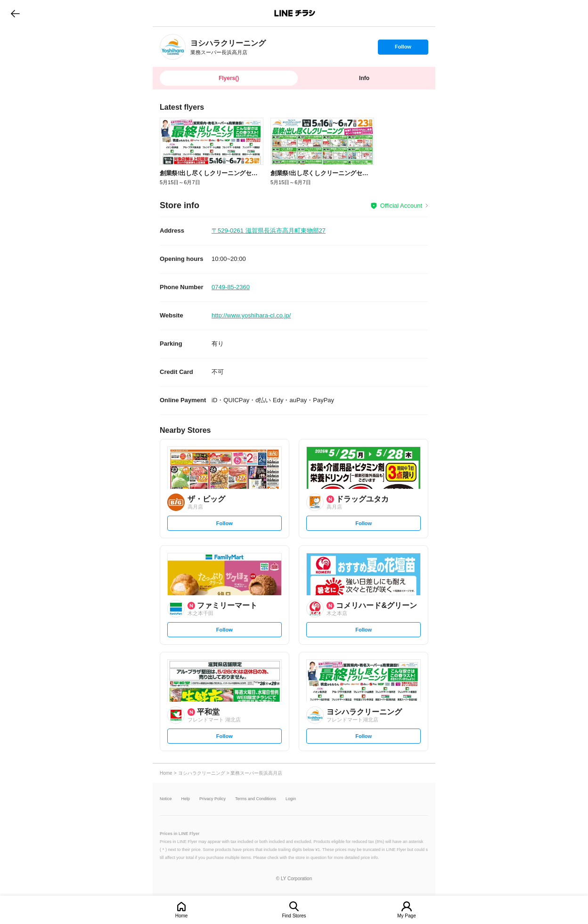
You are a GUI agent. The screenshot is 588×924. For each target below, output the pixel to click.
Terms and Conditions (256, 799)
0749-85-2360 (231, 287)
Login (291, 799)
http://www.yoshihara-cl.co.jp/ (251, 315)
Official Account (401, 206)
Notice (166, 799)
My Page (406, 916)
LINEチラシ (295, 13)
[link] (173, 47)
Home (182, 916)
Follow (403, 49)
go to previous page (15, 13)
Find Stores (294, 916)
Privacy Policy (212, 799)
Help (186, 799)
